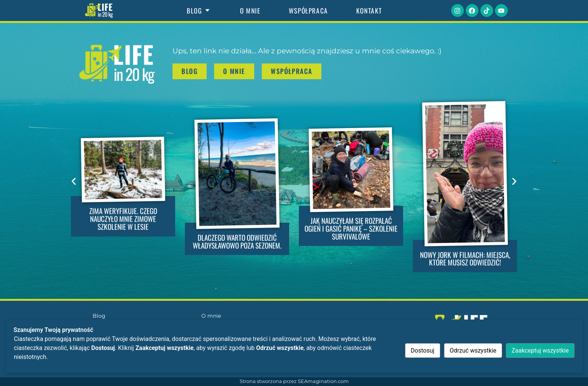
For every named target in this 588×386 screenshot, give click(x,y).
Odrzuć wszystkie (473, 351)
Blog (199, 11)
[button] (74, 181)
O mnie (250, 11)
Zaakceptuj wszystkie (540, 351)
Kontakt (369, 11)
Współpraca (308, 11)
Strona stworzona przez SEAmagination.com (294, 381)
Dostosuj (422, 351)
